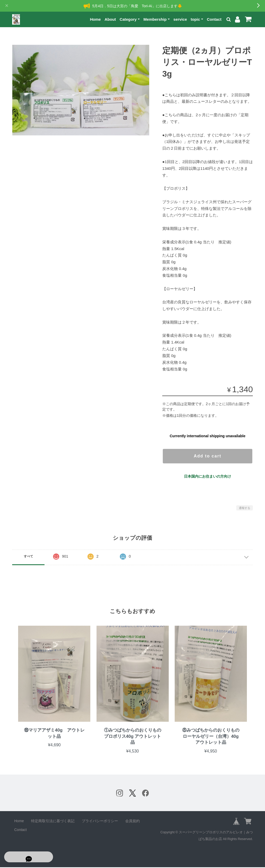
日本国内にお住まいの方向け (208, 476)
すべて (28, 556)
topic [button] (195, 19)
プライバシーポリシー (100, 822)
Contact (214, 19)
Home (95, 19)
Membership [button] (155, 19)
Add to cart (208, 456)
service (180, 19)
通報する (245, 508)
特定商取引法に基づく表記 (53, 822)
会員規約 (132, 822)
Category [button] (128, 19)
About (110, 19)
